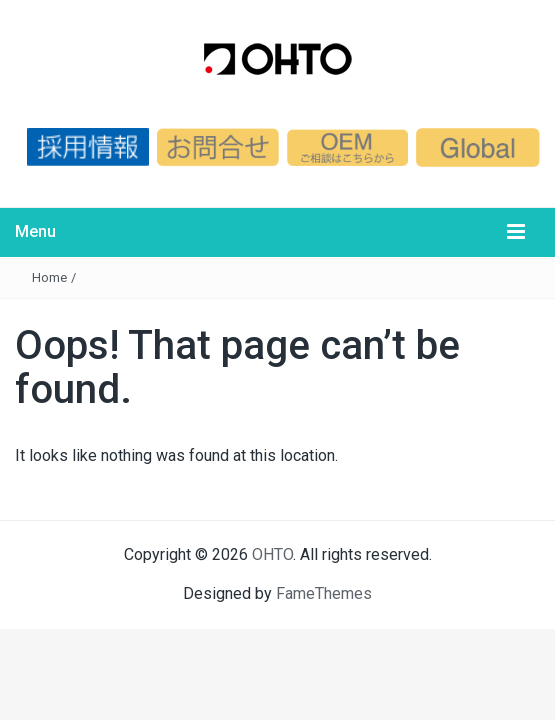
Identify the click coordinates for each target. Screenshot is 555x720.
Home (49, 277)
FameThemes (324, 593)
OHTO (272, 554)
